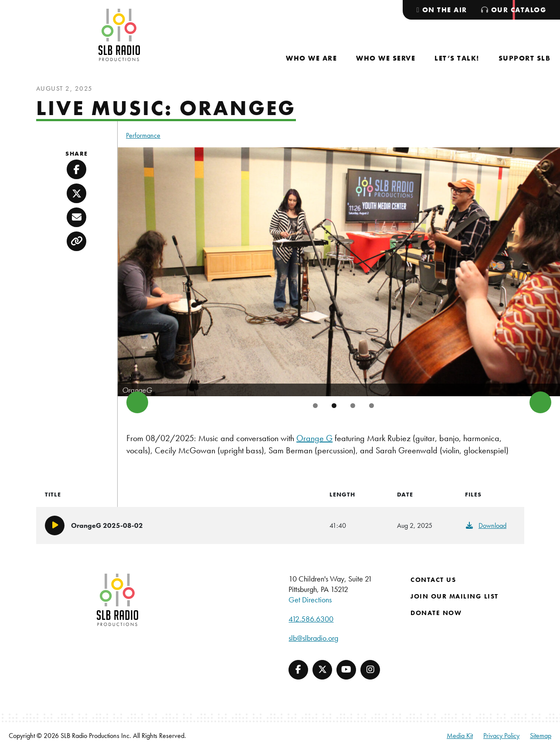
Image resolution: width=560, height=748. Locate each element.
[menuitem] (311, 58)
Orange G (314, 438)
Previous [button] (137, 402)
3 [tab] (353, 406)
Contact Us (433, 580)
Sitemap (541, 736)
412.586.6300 (311, 619)
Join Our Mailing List (455, 596)
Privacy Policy (501, 736)
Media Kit (460, 736)
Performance (143, 135)
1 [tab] (315, 406)
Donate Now (436, 613)
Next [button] (540, 402)
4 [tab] (372, 406)
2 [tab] (334, 406)
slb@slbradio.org (313, 638)
